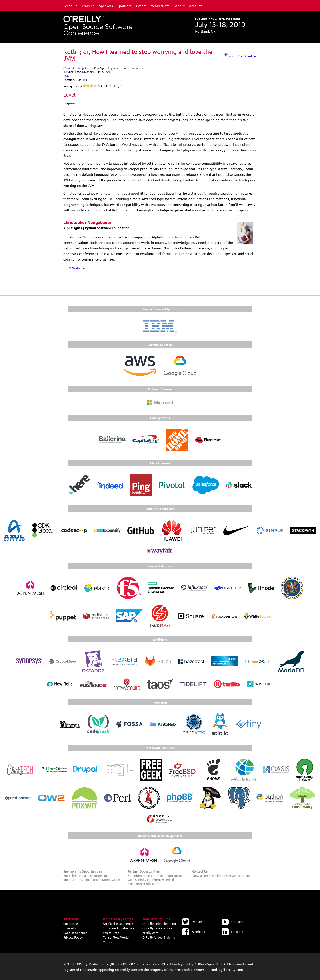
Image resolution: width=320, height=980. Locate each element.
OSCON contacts (238, 875)
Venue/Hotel (161, 6)
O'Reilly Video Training (159, 937)
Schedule (70, 6)
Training (88, 6)
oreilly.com (150, 932)
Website (78, 268)
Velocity (109, 942)
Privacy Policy (73, 937)
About (180, 6)
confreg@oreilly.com (227, 969)
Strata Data (111, 932)
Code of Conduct (75, 932)
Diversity (70, 928)
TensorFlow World (116, 937)
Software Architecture (119, 928)
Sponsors (124, 6)
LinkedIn (232, 931)
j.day (66, 76)
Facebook (193, 931)
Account (195, 6)
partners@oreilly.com (143, 883)
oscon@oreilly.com (107, 879)
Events (141, 6)
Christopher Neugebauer (78, 68)
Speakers (106, 6)
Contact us (71, 923)
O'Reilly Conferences (157, 928)
